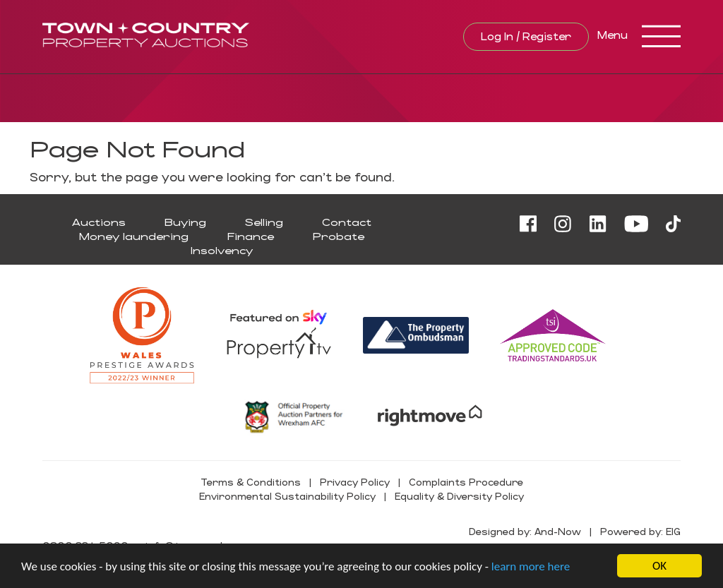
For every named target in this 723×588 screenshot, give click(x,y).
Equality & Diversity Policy (459, 496)
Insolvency (222, 250)
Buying (185, 222)
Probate (339, 236)
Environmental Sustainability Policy (287, 496)
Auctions (99, 222)
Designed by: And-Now (525, 531)
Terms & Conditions (251, 482)
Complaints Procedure (466, 482)
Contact (347, 222)
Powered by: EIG (640, 531)
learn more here (531, 566)
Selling (264, 222)
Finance (251, 236)
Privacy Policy (355, 482)
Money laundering (134, 236)
